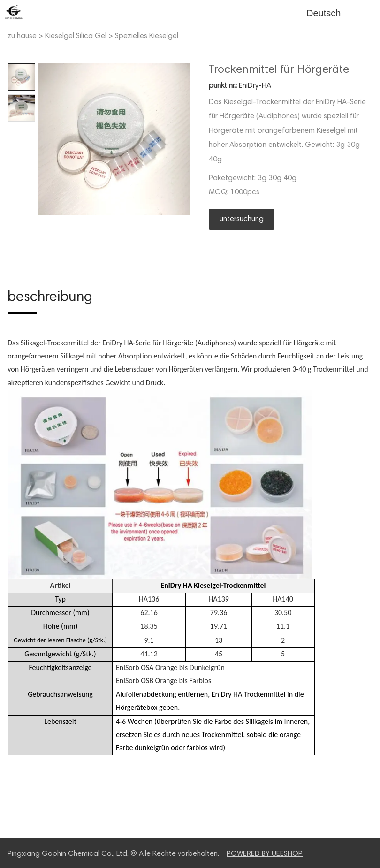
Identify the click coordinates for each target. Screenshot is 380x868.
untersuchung (242, 219)
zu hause (22, 36)
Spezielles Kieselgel (147, 36)
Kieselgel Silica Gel (76, 36)
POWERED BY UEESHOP (265, 854)
